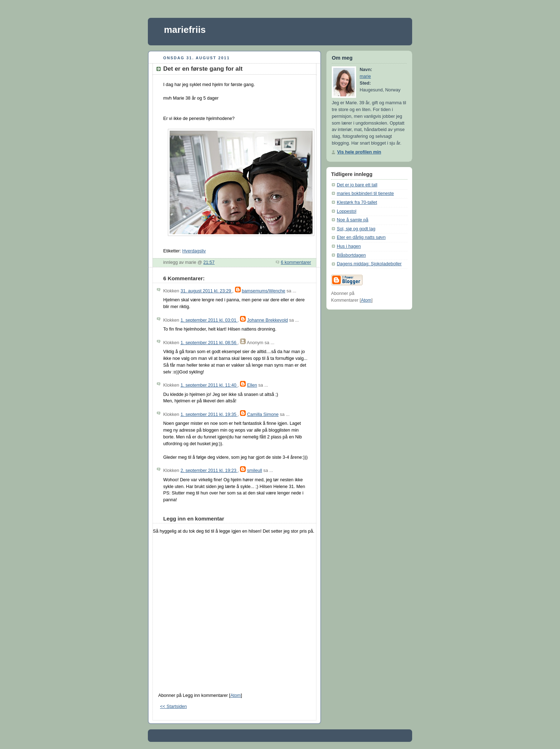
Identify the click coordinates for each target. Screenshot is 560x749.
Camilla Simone (263, 414)
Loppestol (347, 211)
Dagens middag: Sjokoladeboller (369, 264)
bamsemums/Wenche (264, 291)
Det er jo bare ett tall (357, 185)
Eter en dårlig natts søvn (361, 237)
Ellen (252, 385)
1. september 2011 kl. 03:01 (209, 320)
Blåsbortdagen (351, 255)
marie (365, 76)
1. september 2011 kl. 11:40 (209, 385)
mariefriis (185, 30)
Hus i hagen (349, 246)
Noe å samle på (352, 220)
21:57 (209, 262)
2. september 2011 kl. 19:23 (209, 471)
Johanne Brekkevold (267, 320)
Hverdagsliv (194, 251)
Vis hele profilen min (359, 152)
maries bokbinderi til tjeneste (365, 193)
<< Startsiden (173, 707)
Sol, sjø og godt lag (356, 229)
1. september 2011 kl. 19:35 (209, 414)
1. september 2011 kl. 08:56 (209, 343)
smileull (255, 471)
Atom (236, 695)
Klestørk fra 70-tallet (357, 202)
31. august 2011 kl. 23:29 (206, 291)
